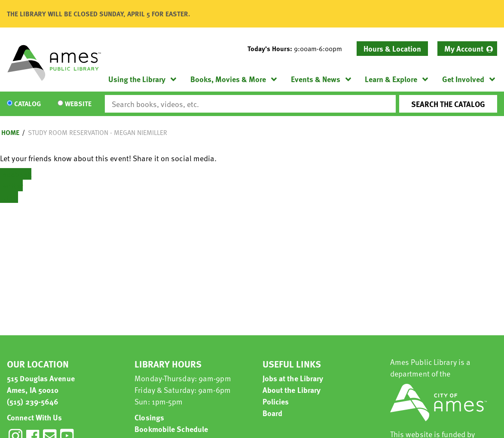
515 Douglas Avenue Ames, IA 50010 (41, 384)
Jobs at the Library (293, 378)
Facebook (16, 174)
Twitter (11, 185)
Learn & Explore (391, 79)
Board (273, 413)
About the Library (292, 390)
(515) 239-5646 (33, 401)
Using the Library (137, 79)
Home (10, 132)
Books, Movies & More (228, 79)
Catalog (27, 104)
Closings (149, 417)
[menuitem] (467, 49)
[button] (298, 49)
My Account (464, 48)
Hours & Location (392, 48)
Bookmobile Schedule (171, 429)
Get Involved (463, 79)
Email (9, 197)
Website (78, 104)
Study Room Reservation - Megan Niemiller (98, 132)
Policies (276, 401)
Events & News (316, 79)
